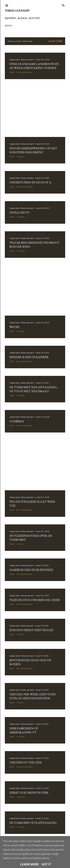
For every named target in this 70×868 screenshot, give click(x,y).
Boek (43, 26)
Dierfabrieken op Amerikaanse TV (24, 730)
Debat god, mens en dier (29, 793)
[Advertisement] (35, 108)
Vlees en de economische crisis (35, 600)
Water (15, 327)
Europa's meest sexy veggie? (32, 630)
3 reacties (21, 331)
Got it (46, 864)
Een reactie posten (25, 72)
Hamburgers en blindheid (31, 570)
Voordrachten (29, 26)
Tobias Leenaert (17, 11)
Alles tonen (55, 41)
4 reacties (21, 251)
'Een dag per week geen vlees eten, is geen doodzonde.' (33, 696)
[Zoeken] (63, 5)
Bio (15, 26)
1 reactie (20, 157)
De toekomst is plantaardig (33, 823)
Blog (8, 26)
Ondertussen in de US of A (30, 182)
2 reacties (21, 217)
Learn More (29, 864)
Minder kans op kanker (29, 357)
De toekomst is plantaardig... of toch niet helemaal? (34, 389)
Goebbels (17, 421)
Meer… (52, 26)
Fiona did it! (20, 212)
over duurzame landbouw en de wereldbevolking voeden (34, 66)
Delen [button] (12, 72)
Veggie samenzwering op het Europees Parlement (33, 150)
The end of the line (26, 762)
